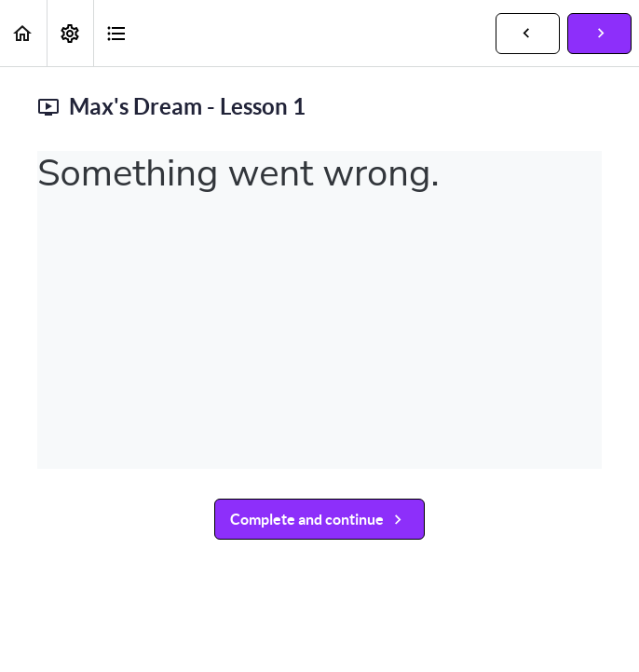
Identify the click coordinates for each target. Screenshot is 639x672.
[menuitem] (70, 33)
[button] (23, 33)
